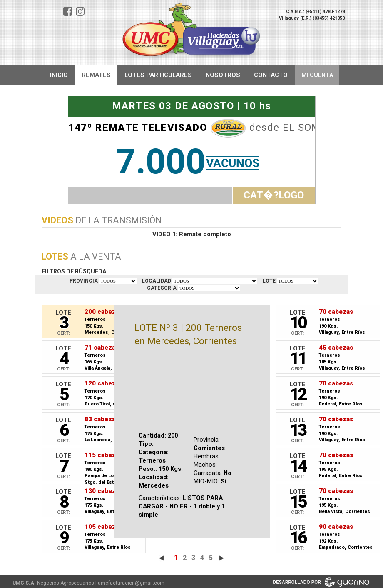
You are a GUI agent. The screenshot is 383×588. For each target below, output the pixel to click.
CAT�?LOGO (274, 195)
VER (297, 281)
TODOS (118, 281)
